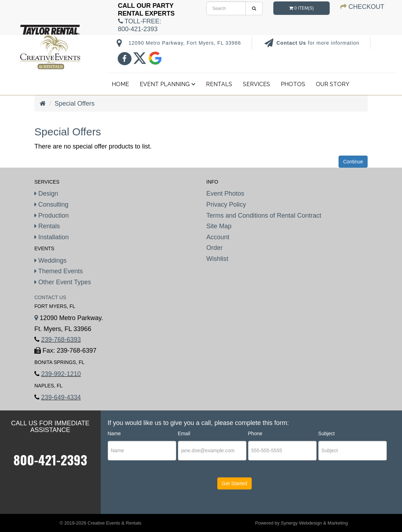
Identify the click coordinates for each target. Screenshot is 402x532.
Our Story (333, 84)
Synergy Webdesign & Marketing (314, 523)
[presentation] (151, 490)
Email (184, 433)
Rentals (219, 84)
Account (218, 237)
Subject (327, 433)
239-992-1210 (61, 374)
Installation (52, 237)
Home (120, 84)
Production (52, 215)
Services (256, 84)
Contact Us (292, 43)
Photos (293, 84)
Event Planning (167, 84)
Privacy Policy (226, 205)
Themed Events (59, 271)
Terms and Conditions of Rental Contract (264, 215)
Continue (353, 162)
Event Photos (225, 194)
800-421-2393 (50, 460)
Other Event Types (63, 282)
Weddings (51, 261)
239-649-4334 (61, 397)
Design (46, 194)
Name (114, 433)
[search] (226, 8)
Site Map (219, 226)
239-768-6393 (61, 340)
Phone (255, 433)
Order (214, 248)
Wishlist (217, 259)
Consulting (51, 205)
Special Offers (75, 103)
